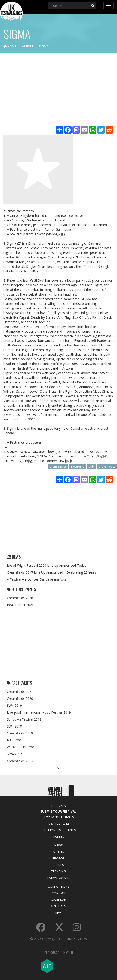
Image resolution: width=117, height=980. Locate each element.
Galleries (58, 906)
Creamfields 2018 (20, 733)
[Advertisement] (58, 90)
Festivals (59, 806)
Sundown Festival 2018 (24, 719)
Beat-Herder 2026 (20, 605)
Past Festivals (59, 824)
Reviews (58, 858)
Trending (59, 871)
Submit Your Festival (58, 812)
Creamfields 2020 (20, 698)
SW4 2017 (14, 754)
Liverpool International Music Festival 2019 (39, 712)
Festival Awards (59, 878)
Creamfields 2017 (20, 761)
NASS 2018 (15, 740)
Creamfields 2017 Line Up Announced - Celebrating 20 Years (52, 572)
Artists (58, 852)
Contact (59, 893)
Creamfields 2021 (20, 692)
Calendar (58, 899)
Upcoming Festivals (58, 817)
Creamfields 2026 (20, 598)
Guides (59, 865)
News (59, 845)
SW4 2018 (14, 726)
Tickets (58, 837)
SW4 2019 (14, 705)
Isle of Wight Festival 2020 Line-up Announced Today (47, 565)
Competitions (59, 887)
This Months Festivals (59, 830)
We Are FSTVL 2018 (22, 747)
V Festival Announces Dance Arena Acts (37, 579)
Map (58, 912)
